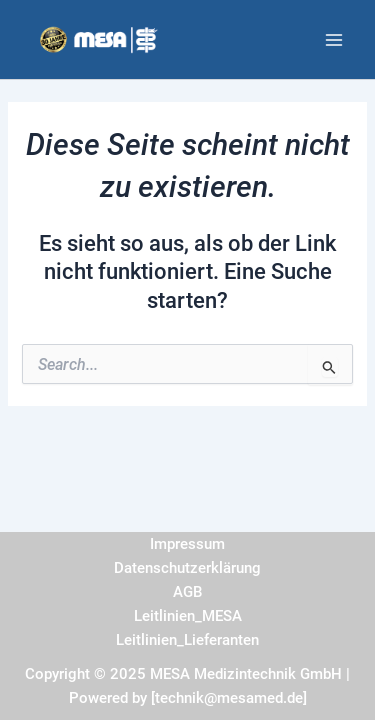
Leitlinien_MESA (188, 616)
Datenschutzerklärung (187, 568)
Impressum (187, 544)
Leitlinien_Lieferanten (187, 640)
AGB (187, 592)
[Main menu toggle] (334, 40)
